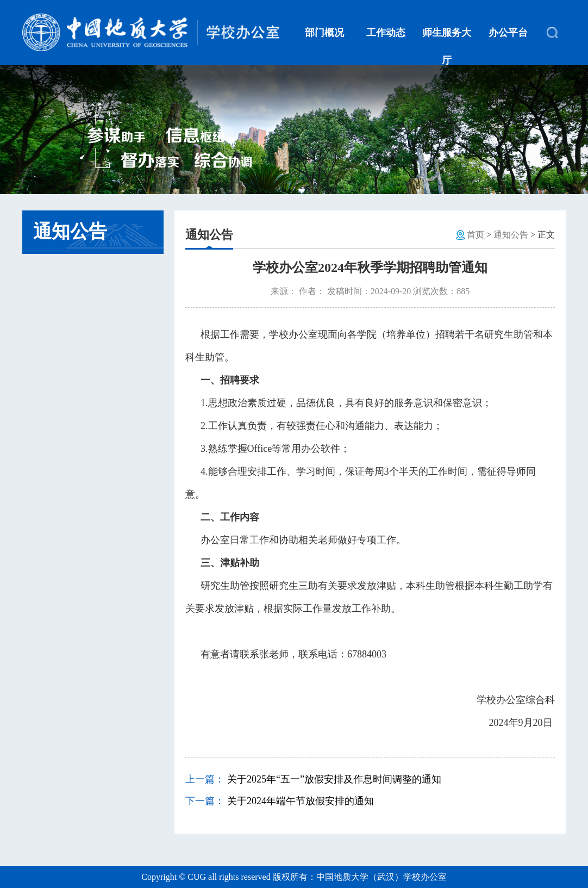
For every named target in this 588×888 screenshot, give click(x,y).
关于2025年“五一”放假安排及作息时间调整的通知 (334, 779)
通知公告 (511, 235)
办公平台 (508, 33)
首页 (476, 235)
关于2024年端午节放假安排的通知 (301, 801)
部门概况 (324, 33)
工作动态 (386, 33)
